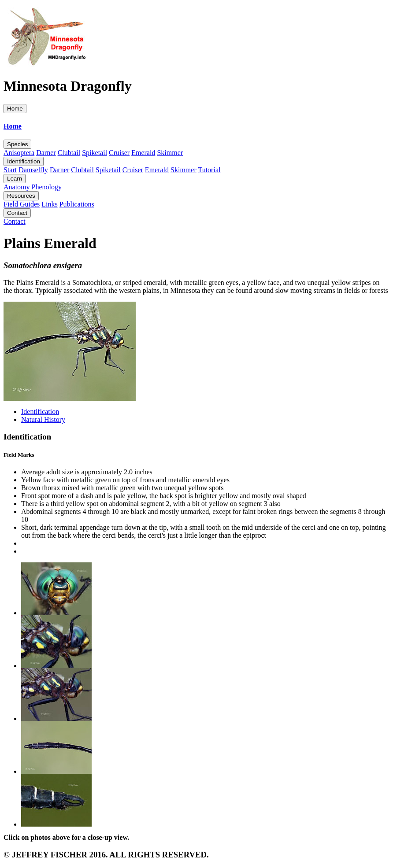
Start (10, 170)
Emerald (143, 153)
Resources (21, 196)
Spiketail (95, 153)
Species (17, 144)
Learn (15, 179)
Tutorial (209, 170)
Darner (46, 153)
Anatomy (17, 187)
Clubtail (69, 153)
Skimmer (170, 153)
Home (15, 109)
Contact (17, 213)
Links (49, 204)
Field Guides (22, 204)
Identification (24, 161)
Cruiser (119, 153)
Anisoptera (19, 153)
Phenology (47, 187)
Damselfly (33, 170)
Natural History (43, 419)
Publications (77, 204)
